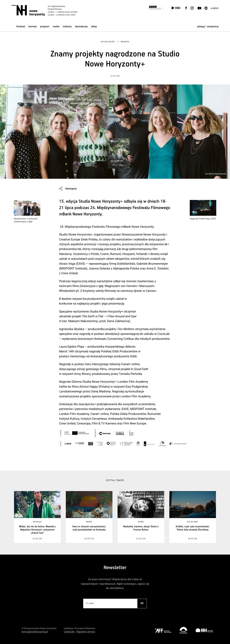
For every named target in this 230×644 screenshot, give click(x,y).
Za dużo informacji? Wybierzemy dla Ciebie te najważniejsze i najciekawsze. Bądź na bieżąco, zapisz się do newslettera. (115, 584)
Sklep (94, 27)
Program (45, 27)
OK (142, 603)
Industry (67, 27)
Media (56, 27)
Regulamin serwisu (86, 632)
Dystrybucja (81, 27)
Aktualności (108, 42)
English (215, 8)
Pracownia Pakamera (85, 628)
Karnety (33, 27)
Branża (125, 42)
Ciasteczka (69, 632)
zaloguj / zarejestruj (208, 27)
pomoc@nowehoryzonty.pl (35, 632)
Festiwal (21, 27)
